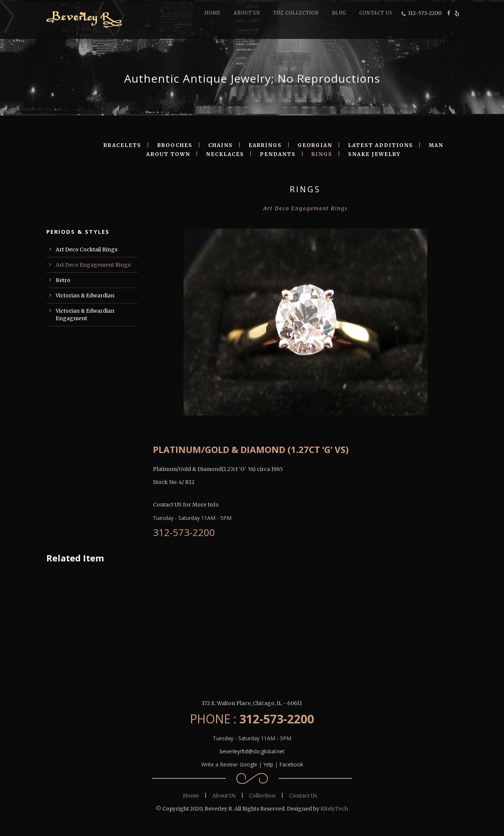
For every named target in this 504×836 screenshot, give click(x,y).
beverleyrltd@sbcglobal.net (252, 751)
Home (191, 796)
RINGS (322, 154)
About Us (224, 796)
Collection (262, 796)
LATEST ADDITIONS (381, 145)
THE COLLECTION (296, 13)
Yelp (268, 764)
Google (248, 764)
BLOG (339, 13)
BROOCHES (175, 145)
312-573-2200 (425, 13)
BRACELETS (122, 145)
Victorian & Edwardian (85, 295)
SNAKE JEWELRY (374, 154)
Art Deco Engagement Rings (93, 265)
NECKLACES (225, 154)
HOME (213, 13)
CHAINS (221, 145)
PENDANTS (278, 154)
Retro (63, 280)
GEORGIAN (315, 145)
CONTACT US (376, 13)
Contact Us (303, 796)
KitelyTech (334, 809)
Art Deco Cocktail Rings (87, 249)
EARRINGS (265, 145)
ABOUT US (247, 13)
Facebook (291, 764)
